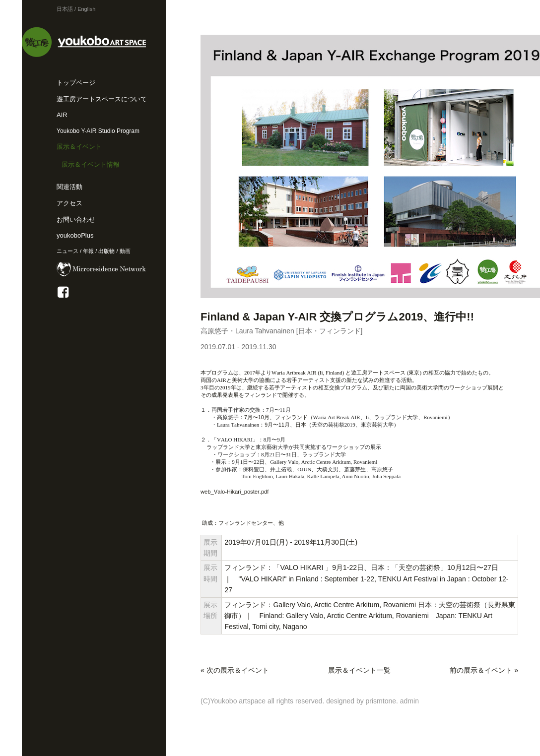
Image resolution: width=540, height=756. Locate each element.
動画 (125, 251)
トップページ (76, 83)
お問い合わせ (76, 220)
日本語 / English (76, 9)
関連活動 (69, 187)
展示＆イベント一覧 (359, 670)
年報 (88, 251)
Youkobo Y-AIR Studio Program (98, 131)
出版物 (106, 251)
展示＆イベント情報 (91, 164)
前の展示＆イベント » (484, 670)
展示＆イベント (79, 147)
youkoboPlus (75, 235)
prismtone (381, 701)
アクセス (69, 203)
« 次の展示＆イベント (235, 670)
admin (409, 701)
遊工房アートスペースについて (102, 99)
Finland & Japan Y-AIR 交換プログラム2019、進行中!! (337, 317)
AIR (62, 115)
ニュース (67, 251)
